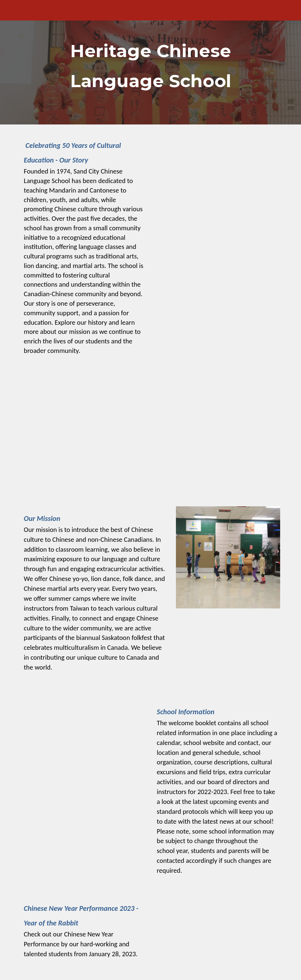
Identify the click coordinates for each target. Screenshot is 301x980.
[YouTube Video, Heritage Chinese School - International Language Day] (150, 436)
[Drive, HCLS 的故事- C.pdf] (217, 186)
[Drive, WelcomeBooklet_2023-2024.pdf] (84, 743)
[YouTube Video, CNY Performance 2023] (217, 934)
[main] (150, 62)
